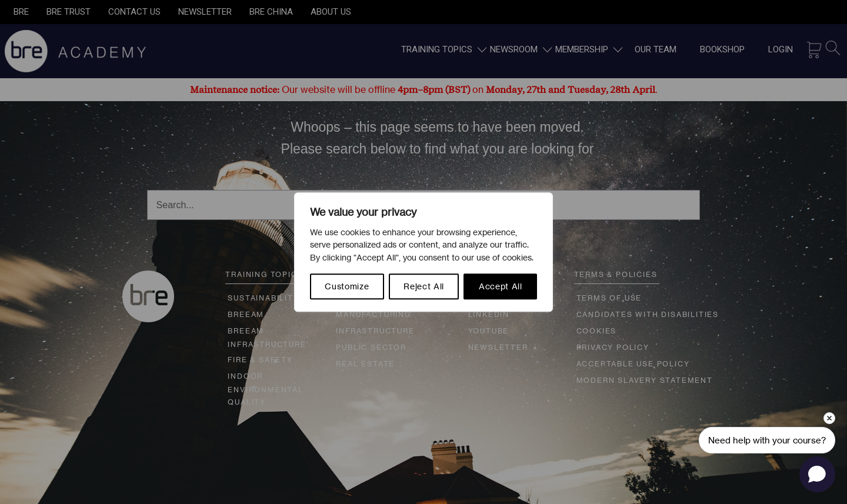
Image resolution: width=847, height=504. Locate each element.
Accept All (501, 286)
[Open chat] (817, 474)
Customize (347, 286)
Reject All (424, 286)
